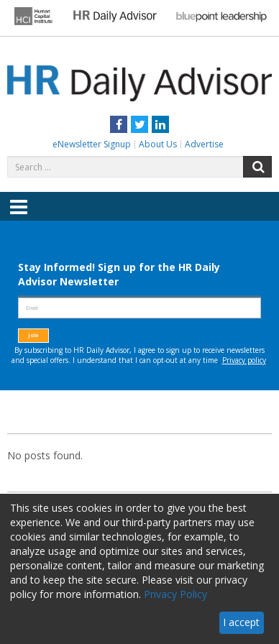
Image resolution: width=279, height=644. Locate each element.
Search (257, 167)
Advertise (204, 144)
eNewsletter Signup (92, 144)
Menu (19, 217)
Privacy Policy (175, 594)
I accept (241, 622)
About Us (158, 144)
